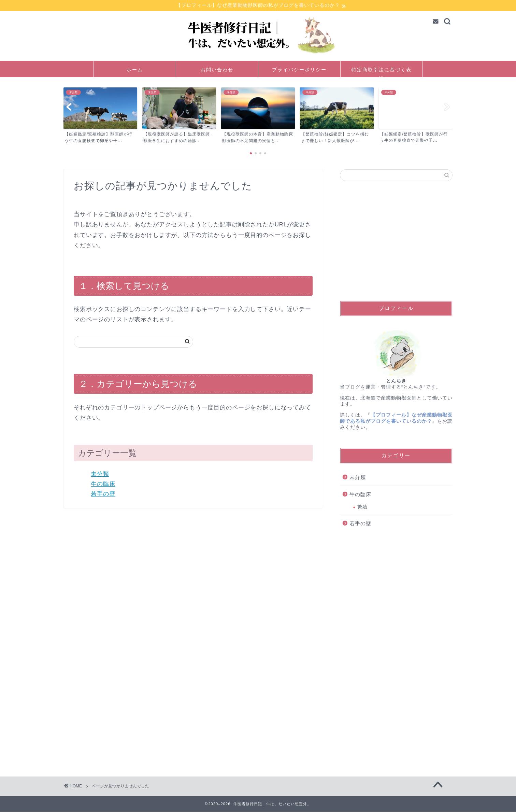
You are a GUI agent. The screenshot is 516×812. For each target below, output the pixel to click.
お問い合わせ (217, 70)
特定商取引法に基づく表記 (382, 73)
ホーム (135, 70)
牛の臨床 (103, 484)
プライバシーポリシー (299, 70)
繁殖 (362, 507)
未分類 (100, 474)
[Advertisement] (396, 241)
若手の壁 (103, 494)
